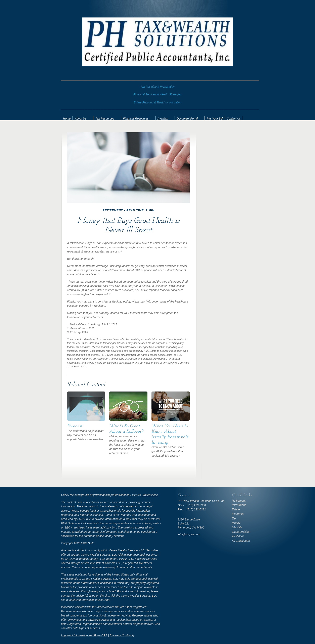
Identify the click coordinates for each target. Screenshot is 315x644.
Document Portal (187, 119)
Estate (236, 509)
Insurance (238, 514)
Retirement (239, 501)
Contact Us (234, 119)
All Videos (238, 536)
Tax (234, 518)
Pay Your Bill (215, 119)
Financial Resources (136, 119)
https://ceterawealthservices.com (90, 600)
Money (236, 523)
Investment (239, 505)
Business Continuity (122, 635)
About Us (81, 119)
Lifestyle (237, 527)
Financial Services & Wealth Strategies (158, 94)
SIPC (130, 559)
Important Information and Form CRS (84, 635)
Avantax (163, 119)
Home (67, 119)
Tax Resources (105, 119)
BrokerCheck (150, 495)
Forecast (75, 426)
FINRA (122, 559)
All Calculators (241, 541)
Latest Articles (241, 532)
